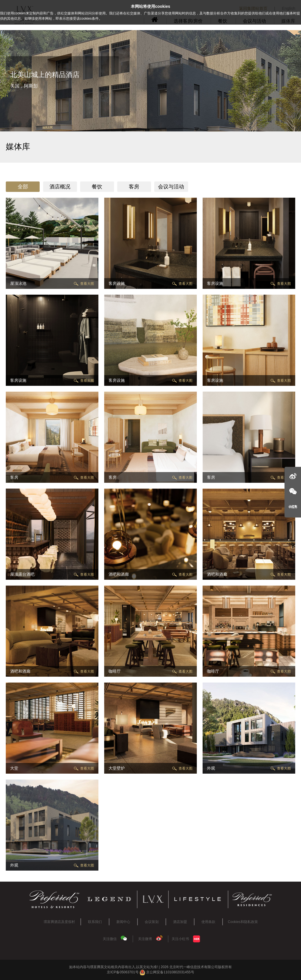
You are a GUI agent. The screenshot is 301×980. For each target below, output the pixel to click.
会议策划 (152, 922)
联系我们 (95, 922)
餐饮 (97, 187)
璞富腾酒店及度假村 (59, 922)
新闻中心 (123, 922)
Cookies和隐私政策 (243, 922)
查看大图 (87, 284)
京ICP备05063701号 (123, 972)
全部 (23, 187)
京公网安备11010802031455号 (167, 972)
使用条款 (208, 922)
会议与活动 (171, 187)
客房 (134, 187)
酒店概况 (60, 187)
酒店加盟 (180, 922)
